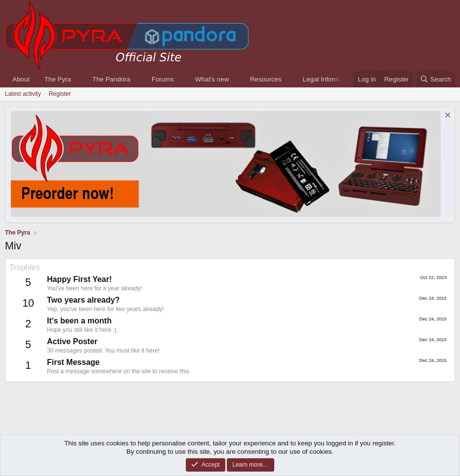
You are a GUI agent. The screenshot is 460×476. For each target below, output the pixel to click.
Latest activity (23, 94)
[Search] (436, 79)
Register (60, 94)
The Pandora (111, 79)
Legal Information (328, 79)
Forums (163, 79)
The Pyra (58, 79)
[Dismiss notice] (446, 116)
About (21, 79)
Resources (266, 79)
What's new (212, 79)
